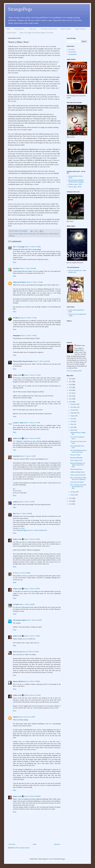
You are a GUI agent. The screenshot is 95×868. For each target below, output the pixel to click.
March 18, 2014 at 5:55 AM (31, 652)
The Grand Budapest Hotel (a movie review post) (79, 451)
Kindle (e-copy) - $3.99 (75, 184)
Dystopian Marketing (76, 458)
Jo (14, 573)
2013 (71, 498)
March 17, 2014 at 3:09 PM (23, 573)
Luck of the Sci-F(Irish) (77, 482)
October (73, 410)
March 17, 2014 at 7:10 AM (35, 282)
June (72, 421)
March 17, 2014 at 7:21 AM (29, 318)
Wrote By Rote (17, 491)
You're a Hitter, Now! (76, 460)
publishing (42, 234)
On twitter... (72, 49)
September (74, 413)
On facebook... (73, 52)
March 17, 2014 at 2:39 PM (32, 539)
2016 (71, 396)
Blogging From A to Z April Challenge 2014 (35, 530)
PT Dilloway (17, 318)
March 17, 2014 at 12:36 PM (32, 438)
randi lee (16, 502)
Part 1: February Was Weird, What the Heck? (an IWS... (78, 487)
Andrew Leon (17, 375)
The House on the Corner (49, 29)
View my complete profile (74, 371)
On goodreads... (73, 54)
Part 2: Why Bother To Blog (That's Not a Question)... (78, 479)
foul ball (30, 234)
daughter (21, 234)
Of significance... (20, 29)
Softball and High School (77, 472)
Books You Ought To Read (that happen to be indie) (36, 33)
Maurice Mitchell (18, 681)
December (74, 404)
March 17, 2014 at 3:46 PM (27, 604)
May (72, 424)
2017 (71, 393)
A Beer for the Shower (20, 282)
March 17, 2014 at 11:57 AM (32, 375)
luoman (51, 859)
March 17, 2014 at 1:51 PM (27, 502)
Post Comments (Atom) (23, 848)
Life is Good (21, 528)
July (72, 419)
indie (38, 234)
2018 (71, 390)
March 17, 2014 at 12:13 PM (32, 423)
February (73, 492)
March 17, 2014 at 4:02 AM (28, 268)
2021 (71, 382)
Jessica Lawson (18, 652)
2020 (71, 385)
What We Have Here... (77, 469)
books (17, 234)
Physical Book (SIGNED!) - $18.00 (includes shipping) (77, 181)
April (72, 427)
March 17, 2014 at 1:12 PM (28, 456)
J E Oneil (16, 604)
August (73, 416)
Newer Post (12, 844)
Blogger (63, 859)
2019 (71, 387)
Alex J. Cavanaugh (19, 247)
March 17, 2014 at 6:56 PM (34, 620)
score (47, 234)
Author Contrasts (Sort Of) (78, 475)
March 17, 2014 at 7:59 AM (29, 336)
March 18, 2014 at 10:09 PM (32, 796)
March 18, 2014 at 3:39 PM (27, 717)
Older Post (57, 844)
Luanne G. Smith (18, 423)
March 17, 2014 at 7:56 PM (32, 636)
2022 (71, 379)
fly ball (26, 234)
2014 (71, 402)
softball (51, 234)
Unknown (16, 717)
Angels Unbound (80, 29)
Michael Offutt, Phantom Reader (23, 361)
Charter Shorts (11, 33)
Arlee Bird (16, 456)
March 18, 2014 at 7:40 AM (32, 681)
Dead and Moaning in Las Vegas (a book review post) (78, 465)
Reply (15, 262)
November (74, 407)
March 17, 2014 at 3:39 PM (32, 589)
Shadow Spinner (66, 29)
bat (14, 234)
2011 (70, 504)
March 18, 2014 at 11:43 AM (32, 695)
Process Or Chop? (75, 455)
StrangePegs (20, 9)
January (73, 495)
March (73, 430)
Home (9, 29)
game (34, 234)
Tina (39, 127)
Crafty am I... (33, 29)
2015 (71, 399)
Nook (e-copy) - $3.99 (75, 187)
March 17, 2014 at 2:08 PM (24, 514)
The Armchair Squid (19, 620)
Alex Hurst (16, 268)
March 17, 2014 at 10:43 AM (42, 361)
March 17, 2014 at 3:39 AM (33, 247)
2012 (71, 501)
